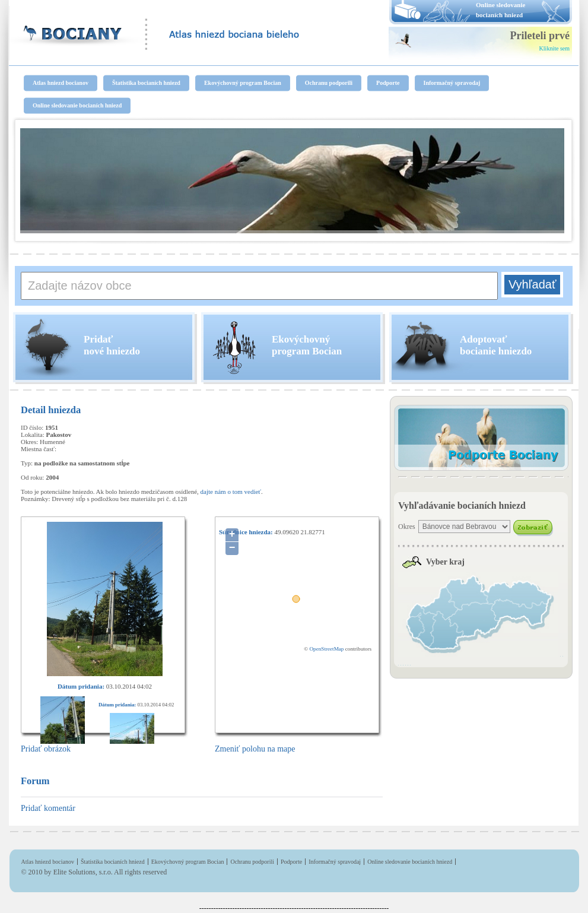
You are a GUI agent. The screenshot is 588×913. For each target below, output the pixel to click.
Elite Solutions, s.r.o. (83, 872)
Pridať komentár (48, 808)
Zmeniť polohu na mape (255, 749)
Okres (407, 527)
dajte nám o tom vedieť (231, 492)
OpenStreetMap (326, 649)
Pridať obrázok (46, 749)
